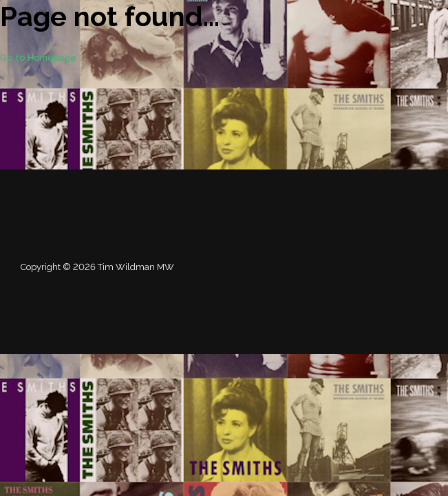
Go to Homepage (38, 58)
